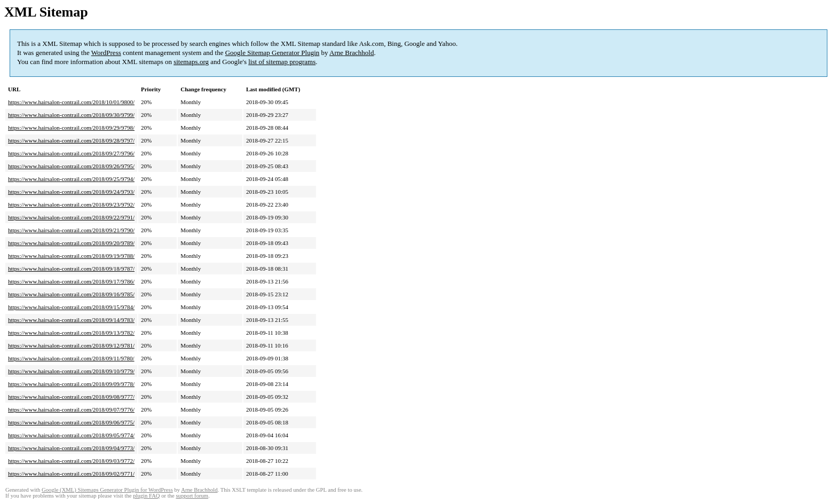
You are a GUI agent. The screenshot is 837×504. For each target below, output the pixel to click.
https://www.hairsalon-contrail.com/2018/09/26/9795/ (71, 166)
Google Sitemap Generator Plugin (273, 53)
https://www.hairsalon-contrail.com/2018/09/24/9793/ (71, 192)
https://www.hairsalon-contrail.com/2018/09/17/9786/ (71, 281)
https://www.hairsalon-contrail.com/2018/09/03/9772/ (71, 461)
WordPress (106, 53)
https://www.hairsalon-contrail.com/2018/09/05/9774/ (71, 435)
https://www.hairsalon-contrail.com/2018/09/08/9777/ (71, 397)
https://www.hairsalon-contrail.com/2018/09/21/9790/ (71, 230)
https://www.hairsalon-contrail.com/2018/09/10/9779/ (71, 371)
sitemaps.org (191, 62)
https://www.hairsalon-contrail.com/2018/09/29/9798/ (71, 128)
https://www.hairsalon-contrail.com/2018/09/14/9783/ (71, 320)
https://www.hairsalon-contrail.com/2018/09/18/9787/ (71, 269)
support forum (192, 496)
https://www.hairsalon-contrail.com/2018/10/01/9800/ (71, 102)
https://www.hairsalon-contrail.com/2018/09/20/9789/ (71, 243)
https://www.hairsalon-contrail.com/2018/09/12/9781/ (71, 345)
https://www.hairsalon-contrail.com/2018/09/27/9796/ (71, 153)
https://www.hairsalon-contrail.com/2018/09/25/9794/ (71, 179)
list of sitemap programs (282, 62)
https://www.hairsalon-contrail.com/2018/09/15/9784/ (71, 307)
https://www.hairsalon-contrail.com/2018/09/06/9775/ (71, 422)
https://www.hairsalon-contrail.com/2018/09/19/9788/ (71, 256)
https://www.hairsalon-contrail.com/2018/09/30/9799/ (71, 115)
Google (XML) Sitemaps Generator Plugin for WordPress (107, 490)
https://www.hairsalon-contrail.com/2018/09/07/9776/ (71, 409)
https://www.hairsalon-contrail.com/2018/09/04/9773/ (71, 448)
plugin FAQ (146, 496)
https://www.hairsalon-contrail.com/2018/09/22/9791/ (71, 217)
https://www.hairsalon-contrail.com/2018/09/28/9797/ (71, 140)
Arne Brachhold (352, 53)
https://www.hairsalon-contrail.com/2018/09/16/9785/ (71, 294)
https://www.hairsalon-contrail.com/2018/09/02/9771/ (71, 474)
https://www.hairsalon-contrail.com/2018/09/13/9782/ (71, 333)
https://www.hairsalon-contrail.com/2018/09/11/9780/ (71, 358)
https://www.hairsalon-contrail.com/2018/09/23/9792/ (71, 204)
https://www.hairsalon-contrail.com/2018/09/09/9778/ (71, 384)
